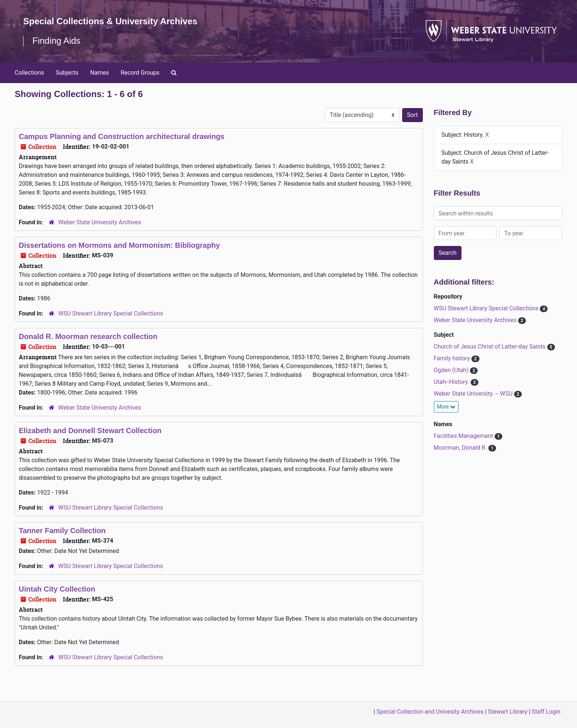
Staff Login (546, 712)
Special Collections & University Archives (110, 21)
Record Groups (140, 73)
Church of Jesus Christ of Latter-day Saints (491, 347)
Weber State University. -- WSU (474, 394)
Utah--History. (452, 382)
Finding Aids (56, 41)
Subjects (67, 73)
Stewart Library (508, 712)
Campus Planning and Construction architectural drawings (122, 136)
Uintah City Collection (57, 589)
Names (100, 73)
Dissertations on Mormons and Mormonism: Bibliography (119, 245)
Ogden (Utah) (452, 370)
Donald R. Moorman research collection (88, 336)
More (446, 407)
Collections (29, 73)
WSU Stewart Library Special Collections (111, 313)
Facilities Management (464, 436)
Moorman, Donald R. (461, 448)
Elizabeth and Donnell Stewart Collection (90, 431)
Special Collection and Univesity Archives (430, 712)
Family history (453, 358)
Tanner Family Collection (62, 531)
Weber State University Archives (100, 222)
